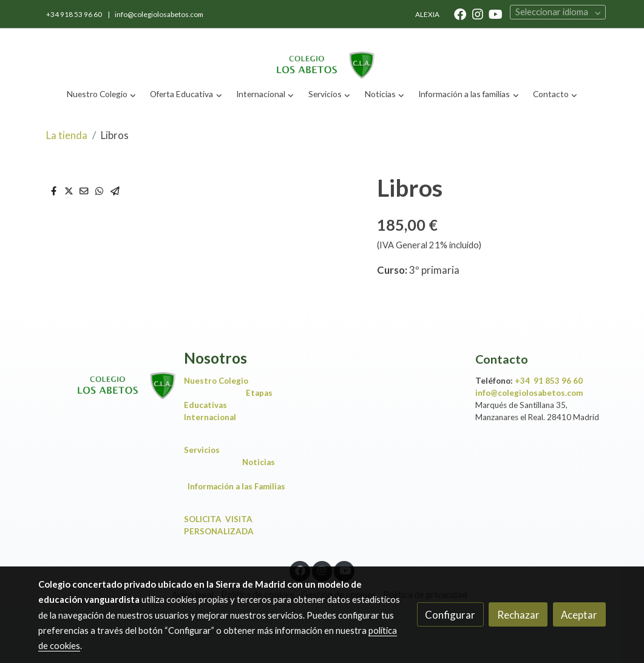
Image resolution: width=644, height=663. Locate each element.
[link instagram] (478, 13)
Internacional (210, 417)
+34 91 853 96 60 (549, 381)
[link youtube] (496, 13)
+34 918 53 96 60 (75, 14)
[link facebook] (460, 13)
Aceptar (579, 615)
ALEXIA (427, 14)
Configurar (450, 615)
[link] (322, 55)
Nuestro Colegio (216, 381)
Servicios (205, 450)
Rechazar (518, 615)
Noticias (261, 462)
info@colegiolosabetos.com (159, 14)
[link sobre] (103, 376)
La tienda (67, 135)
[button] (101, 94)
